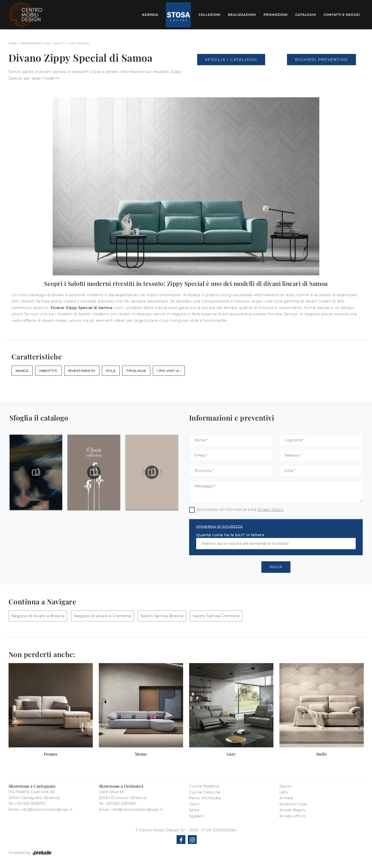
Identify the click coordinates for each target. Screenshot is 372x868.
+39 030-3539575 (30, 804)
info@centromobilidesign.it (47, 810)
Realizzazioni (242, 15)
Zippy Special (79, 44)
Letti (284, 792)
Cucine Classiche (205, 792)
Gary (231, 754)
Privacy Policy (271, 510)
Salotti (60, 44)
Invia (276, 567)
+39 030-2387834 (121, 804)
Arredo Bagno (293, 810)
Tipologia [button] (136, 371)
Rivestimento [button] (82, 371)
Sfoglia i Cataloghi (231, 60)
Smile (322, 754)
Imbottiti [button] (48, 371)
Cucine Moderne (204, 786)
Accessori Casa (293, 804)
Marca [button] (22, 371)
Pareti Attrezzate (205, 798)
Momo (141, 754)
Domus (51, 754)
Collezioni (209, 15)
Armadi (286, 798)
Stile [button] (111, 371)
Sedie (194, 810)
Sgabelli (197, 816)
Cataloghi (306, 15)
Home (13, 44)
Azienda (150, 15)
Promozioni (276, 15)
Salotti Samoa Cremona (216, 616)
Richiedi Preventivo (321, 60)
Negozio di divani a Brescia (38, 616)
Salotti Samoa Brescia (162, 616)
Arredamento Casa (36, 44)
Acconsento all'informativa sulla (240, 510)
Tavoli (195, 804)
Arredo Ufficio (293, 816)
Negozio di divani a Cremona (102, 616)
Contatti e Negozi (342, 15)
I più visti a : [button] (169, 371)
